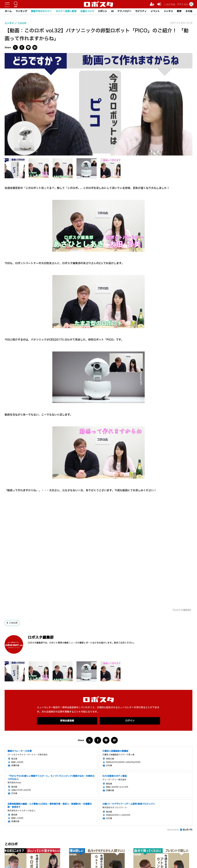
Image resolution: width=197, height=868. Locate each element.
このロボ (13, 623)
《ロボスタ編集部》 (181, 610)
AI (112, 11)
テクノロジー (125, 11)
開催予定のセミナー (41, 11)
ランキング (21, 11)
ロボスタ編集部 (44, 637)
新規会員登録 (67, 721)
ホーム (7, 11)
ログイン (130, 721)
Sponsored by (173, 830)
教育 (180, 11)
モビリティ (141, 11)
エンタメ (169, 11)
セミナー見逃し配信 (66, 11)
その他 (190, 11)
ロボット (103, 11)
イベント (156, 11)
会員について (87, 11)
